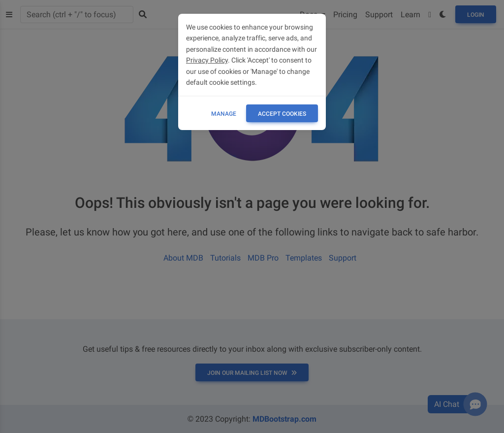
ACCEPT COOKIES (282, 114)
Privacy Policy (207, 60)
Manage (224, 114)
